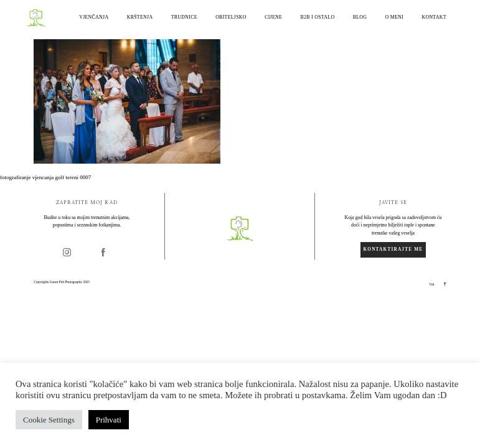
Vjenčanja (94, 17)
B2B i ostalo (317, 17)
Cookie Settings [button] (49, 420)
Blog (360, 17)
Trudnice (184, 17)
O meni (395, 17)
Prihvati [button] (109, 420)
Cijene (273, 17)
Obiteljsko (231, 17)
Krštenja (140, 17)
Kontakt (434, 17)
